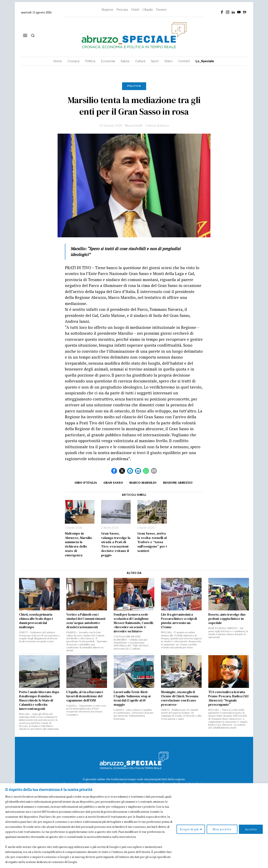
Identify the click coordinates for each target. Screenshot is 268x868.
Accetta (251, 829)
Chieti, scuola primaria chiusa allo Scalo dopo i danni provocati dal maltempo (36, 621)
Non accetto (222, 829)
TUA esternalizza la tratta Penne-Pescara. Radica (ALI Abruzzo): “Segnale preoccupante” (228, 698)
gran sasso (113, 483)
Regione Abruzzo (178, 483)
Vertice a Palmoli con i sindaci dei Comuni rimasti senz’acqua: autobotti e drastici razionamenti (86, 621)
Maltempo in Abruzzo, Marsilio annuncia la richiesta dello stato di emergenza (79, 544)
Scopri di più (189, 829)
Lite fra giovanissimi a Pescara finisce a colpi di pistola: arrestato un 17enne (179, 621)
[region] (134, 826)
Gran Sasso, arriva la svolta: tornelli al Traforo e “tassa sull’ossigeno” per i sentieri (152, 542)
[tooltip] (222, 12)
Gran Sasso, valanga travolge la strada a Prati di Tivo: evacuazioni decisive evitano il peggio (116, 544)
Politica (134, 86)
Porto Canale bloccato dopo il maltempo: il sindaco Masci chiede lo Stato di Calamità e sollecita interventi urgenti (39, 700)
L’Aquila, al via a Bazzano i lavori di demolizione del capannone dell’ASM (85, 696)
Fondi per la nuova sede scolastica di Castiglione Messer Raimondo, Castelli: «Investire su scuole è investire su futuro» (134, 623)
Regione (107, 10)
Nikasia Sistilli (133, 125)
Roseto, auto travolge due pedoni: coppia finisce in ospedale (227, 619)
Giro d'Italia (85, 483)
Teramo (161, 10)
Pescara (122, 10)
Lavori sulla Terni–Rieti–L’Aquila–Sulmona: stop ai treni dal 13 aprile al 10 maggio (132, 698)
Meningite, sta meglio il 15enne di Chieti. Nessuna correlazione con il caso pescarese (180, 698)
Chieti (135, 10)
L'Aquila (148, 10)
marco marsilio (143, 483)
